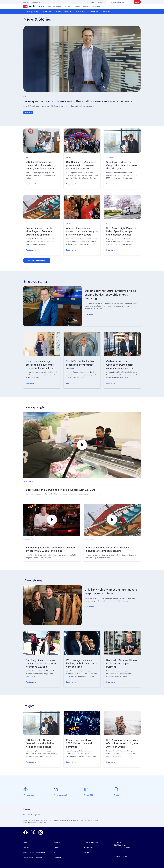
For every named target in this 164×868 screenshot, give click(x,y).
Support (93, 2)
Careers (57, 847)
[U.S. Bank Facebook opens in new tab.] (26, 832)
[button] (137, 2)
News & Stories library (37, 261)
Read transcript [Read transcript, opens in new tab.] (28, 481)
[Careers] (119, 792)
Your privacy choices (33, 857)
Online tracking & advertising (34, 852)
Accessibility (88, 847)
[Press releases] (31, 792)
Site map (27, 847)
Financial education (36, 2)
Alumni (56, 852)
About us (26, 2)
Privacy (86, 852)
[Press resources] (62, 792)
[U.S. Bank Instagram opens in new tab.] (41, 832)
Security (57, 842)
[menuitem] (29, 7)
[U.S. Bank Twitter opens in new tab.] (33, 832)
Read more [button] (28, 113)
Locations (101, 2)
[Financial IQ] (90, 792)
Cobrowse (57, 857)
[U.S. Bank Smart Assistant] (119, 2)
